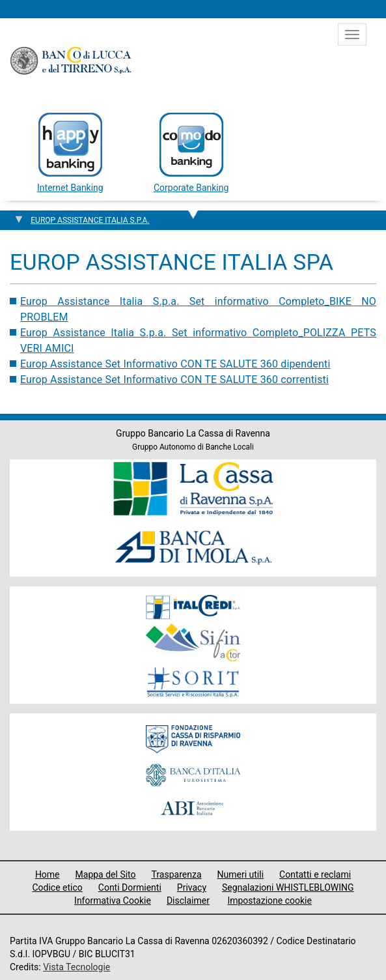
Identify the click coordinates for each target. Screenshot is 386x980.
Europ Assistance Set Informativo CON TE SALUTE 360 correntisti (174, 380)
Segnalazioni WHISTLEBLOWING (288, 887)
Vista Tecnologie (76, 967)
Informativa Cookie (113, 901)
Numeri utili (241, 874)
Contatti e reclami (315, 874)
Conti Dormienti (130, 887)
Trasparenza (177, 874)
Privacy (192, 887)
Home (48, 874)
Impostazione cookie (269, 901)
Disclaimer (188, 901)
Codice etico (57, 887)
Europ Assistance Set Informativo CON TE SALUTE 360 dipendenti (175, 364)
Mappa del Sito (106, 874)
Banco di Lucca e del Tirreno (72, 61)
